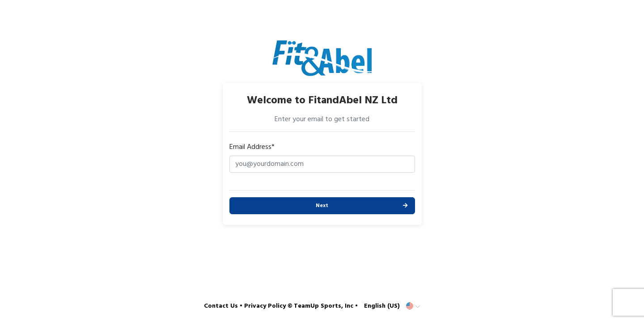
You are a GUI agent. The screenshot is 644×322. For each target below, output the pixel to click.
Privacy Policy (265, 306)
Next (322, 206)
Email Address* (252, 147)
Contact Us (221, 306)
